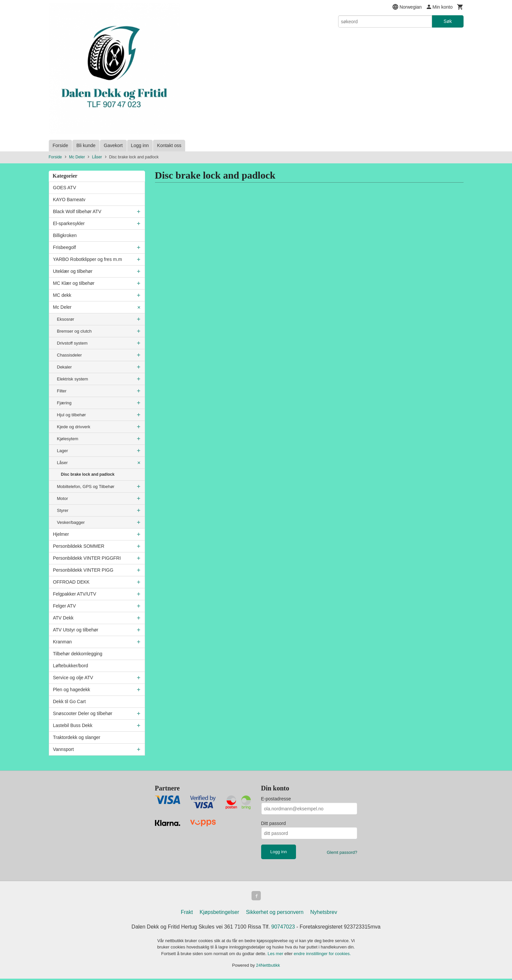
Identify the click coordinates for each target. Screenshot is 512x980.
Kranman (63, 642)
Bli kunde (86, 145)
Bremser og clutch (74, 331)
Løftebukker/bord (71, 666)
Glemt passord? (342, 852)
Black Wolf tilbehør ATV (77, 211)
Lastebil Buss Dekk (73, 725)
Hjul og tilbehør (72, 415)
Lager (63, 451)
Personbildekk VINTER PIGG (83, 570)
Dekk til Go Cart (70, 701)
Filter (62, 391)
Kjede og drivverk (74, 427)
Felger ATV (65, 606)
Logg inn (140, 145)
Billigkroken (65, 235)
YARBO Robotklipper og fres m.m (88, 259)
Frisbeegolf (65, 247)
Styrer (63, 510)
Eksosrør (66, 319)
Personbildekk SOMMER (79, 546)
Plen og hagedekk (72, 690)
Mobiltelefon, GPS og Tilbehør (86, 487)
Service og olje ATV (73, 678)
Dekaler (65, 367)
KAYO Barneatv (69, 200)
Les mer (276, 955)
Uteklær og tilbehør (73, 271)
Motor (63, 498)
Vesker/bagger (71, 522)
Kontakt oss (169, 145)
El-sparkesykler (69, 223)
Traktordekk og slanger (77, 737)
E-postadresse (276, 799)
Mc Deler (62, 307)
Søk (448, 21)
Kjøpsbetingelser (219, 913)
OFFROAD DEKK (71, 582)
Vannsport (64, 749)
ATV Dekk (63, 618)
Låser (63, 463)
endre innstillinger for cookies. (322, 955)
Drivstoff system (72, 343)
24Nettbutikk (268, 967)
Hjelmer (61, 534)
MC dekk (62, 295)
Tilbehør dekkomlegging (78, 654)
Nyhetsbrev (324, 913)
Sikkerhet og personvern (275, 913)
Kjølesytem (68, 439)
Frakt (187, 913)
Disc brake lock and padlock (88, 474)
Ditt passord (274, 823)
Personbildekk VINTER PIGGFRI (87, 558)
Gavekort (113, 145)
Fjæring (64, 403)
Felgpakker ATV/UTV (75, 594)
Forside (61, 145)
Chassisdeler (70, 355)
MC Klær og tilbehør (74, 283)
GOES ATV (65, 188)
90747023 (283, 928)
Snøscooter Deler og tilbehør (83, 713)
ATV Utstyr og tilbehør (76, 630)
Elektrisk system (73, 379)
